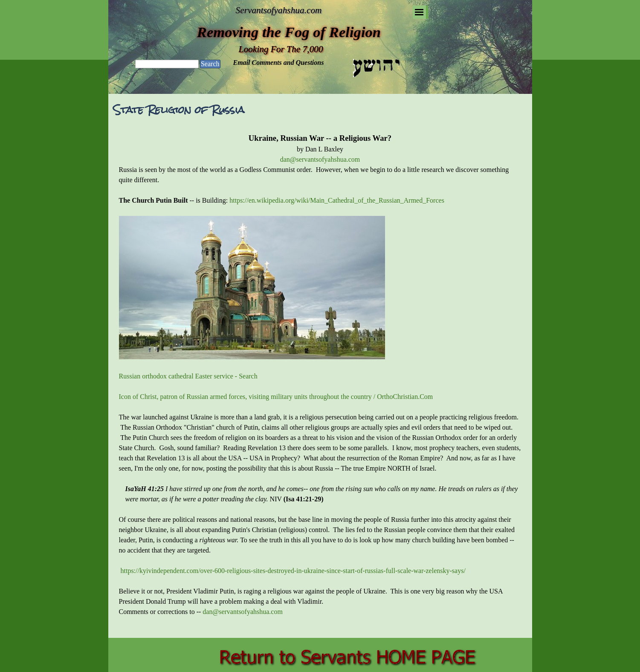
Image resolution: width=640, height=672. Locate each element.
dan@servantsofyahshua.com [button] (320, 159)
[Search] (167, 64)
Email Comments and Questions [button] (279, 63)
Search (210, 64)
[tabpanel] (320, 380)
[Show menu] (419, 12)
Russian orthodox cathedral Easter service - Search (188, 376)
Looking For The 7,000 (281, 49)
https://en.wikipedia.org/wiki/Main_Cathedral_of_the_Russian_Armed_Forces (337, 200)
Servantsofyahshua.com (279, 10)
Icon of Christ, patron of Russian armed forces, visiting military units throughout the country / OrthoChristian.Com (276, 397)
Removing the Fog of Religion (289, 32)
